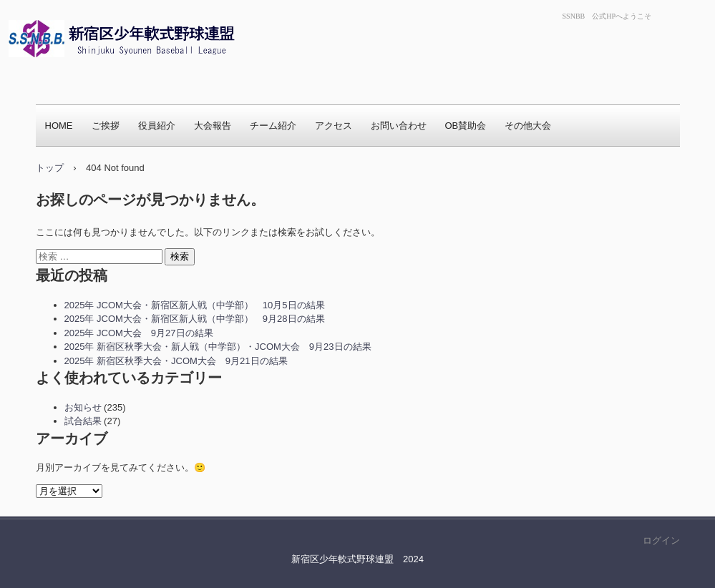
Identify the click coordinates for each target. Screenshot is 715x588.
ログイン (661, 540)
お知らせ (83, 407)
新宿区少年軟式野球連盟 (110, 75)
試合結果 (83, 421)
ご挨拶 (106, 126)
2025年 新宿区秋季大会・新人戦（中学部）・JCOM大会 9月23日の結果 (218, 347)
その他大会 (528, 126)
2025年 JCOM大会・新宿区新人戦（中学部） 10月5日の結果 (195, 305)
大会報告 (213, 126)
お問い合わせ (399, 126)
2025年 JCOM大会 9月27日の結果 (139, 333)
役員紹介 (157, 126)
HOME (59, 126)
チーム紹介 (273, 126)
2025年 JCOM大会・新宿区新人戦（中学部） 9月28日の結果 (195, 319)
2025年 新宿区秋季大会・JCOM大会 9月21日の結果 (176, 361)
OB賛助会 (466, 126)
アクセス (334, 126)
